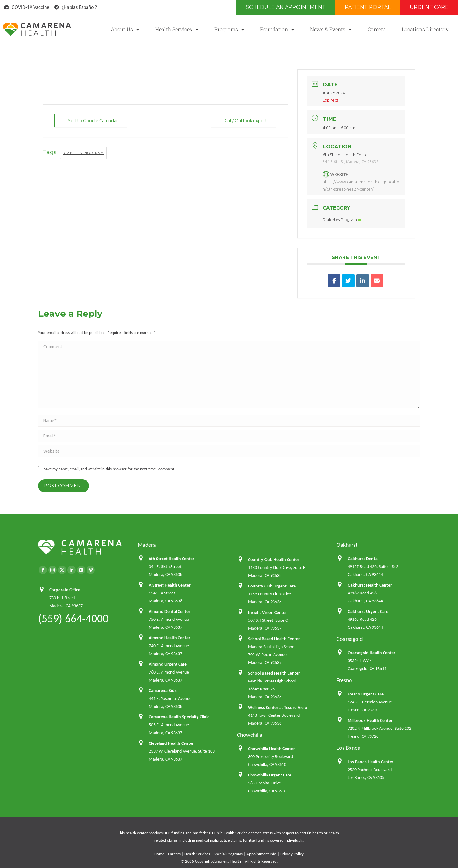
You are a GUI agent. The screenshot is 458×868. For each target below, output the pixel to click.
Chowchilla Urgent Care (270, 775)
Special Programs (228, 854)
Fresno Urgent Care (366, 694)
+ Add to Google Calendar (91, 121)
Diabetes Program (83, 153)
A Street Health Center (170, 585)
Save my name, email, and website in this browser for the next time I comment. (110, 469)
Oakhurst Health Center (370, 585)
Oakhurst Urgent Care (368, 611)
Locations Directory (425, 29)
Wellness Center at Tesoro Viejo (278, 707)
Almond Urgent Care (168, 664)
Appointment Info (261, 854)
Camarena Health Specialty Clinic (179, 717)
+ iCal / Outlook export (243, 121)
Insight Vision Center (267, 612)
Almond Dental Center (170, 611)
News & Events (331, 29)
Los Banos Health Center (371, 762)
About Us (125, 29)
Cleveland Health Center (171, 743)
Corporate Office (65, 590)
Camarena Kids (163, 691)
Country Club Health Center (274, 560)
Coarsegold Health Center (371, 653)
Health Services (177, 29)
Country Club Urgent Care (272, 586)
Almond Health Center (170, 638)
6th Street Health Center (172, 559)
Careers (377, 29)
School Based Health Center (274, 639)
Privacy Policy (292, 854)
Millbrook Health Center (370, 720)
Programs (229, 29)
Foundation (277, 29)
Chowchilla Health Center (271, 749)
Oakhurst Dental (363, 559)
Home (159, 854)
